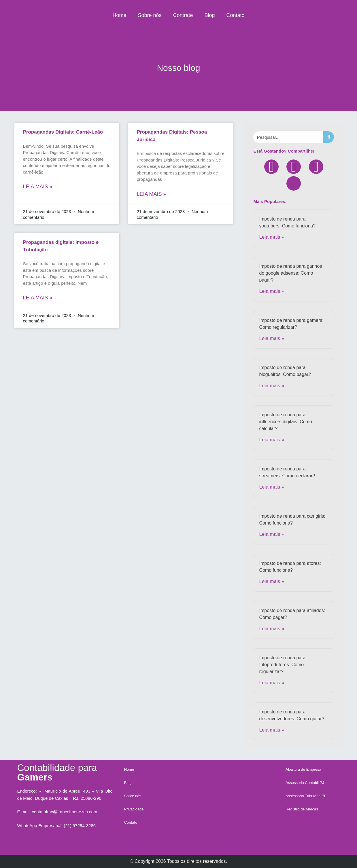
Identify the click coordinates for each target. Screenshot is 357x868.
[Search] (329, 137)
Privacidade (134, 809)
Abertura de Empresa (303, 769)
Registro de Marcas (302, 809)
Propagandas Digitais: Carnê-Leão (63, 132)
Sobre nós (150, 15)
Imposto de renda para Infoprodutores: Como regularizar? (282, 665)
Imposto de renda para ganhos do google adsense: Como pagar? (290, 273)
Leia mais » (38, 187)
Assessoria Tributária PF (306, 796)
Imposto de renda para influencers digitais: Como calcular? (285, 422)
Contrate (183, 15)
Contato (236, 15)
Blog (210, 15)
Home (119, 15)
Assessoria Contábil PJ (305, 783)
